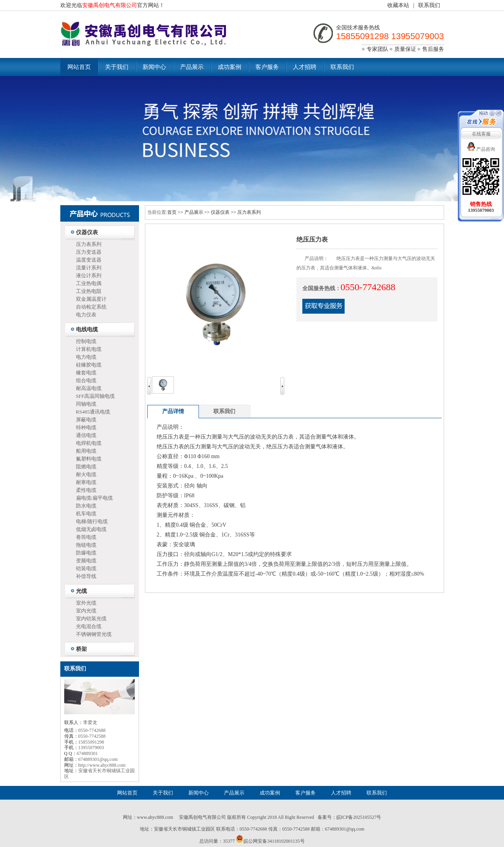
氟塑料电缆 (89, 459)
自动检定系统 (91, 307)
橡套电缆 (86, 373)
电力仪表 (86, 315)
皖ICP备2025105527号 (359, 817)
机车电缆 (86, 514)
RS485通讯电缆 (93, 412)
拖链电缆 (86, 545)
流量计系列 (89, 268)
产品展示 (192, 67)
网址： (130, 817)
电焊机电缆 (89, 443)
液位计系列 (89, 275)
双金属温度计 (91, 299)
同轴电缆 (86, 404)
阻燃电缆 (86, 467)
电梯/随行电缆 (92, 521)
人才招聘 (305, 67)
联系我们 (429, 5)
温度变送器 (89, 260)
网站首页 (79, 67)
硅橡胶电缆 (89, 365)
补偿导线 (86, 576)
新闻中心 (154, 67)
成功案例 (229, 67)
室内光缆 (86, 611)
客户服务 (267, 67)
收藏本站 (398, 5)
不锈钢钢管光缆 (94, 634)
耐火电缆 (86, 474)
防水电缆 (86, 506)
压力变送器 (89, 252)
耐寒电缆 (86, 482)
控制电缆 (86, 341)
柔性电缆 (86, 490)
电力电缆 (86, 357)
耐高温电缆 (89, 388)
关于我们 (117, 67)
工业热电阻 (89, 291)
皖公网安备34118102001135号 (274, 841)
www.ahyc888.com (155, 817)
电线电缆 (87, 330)
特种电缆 (86, 427)
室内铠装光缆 (91, 619)
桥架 (81, 649)
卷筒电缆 (86, 537)
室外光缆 (86, 603)
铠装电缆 (86, 568)
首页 (172, 212)
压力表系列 (89, 244)
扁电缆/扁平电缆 (95, 498)
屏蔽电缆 (86, 420)
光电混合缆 (89, 626)
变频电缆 (86, 561)
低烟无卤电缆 (91, 529)
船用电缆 (86, 451)
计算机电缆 (89, 349)
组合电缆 (86, 380)
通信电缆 (86, 435)
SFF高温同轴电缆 (96, 396)
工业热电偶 (89, 283)
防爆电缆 (86, 553)
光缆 (81, 591)
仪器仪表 (87, 232)
